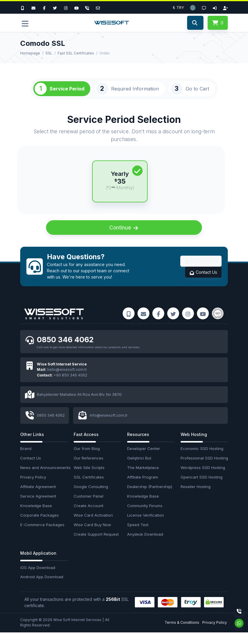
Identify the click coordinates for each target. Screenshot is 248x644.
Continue (124, 239)
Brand (26, 460)
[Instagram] (66, 7)
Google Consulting (91, 498)
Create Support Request (96, 546)
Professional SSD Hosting (204, 470)
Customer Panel (89, 508)
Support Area (201, 272)
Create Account (89, 517)
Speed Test (138, 536)
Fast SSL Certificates (76, 53)
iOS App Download (38, 579)
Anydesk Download (145, 546)
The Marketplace (143, 479)
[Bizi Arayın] (24, 7)
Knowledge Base (36, 517)
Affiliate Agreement (38, 498)
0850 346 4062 (66, 351)
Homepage (30, 53)
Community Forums (145, 517)
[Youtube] (76, 7)
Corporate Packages (40, 527)
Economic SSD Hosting (202, 460)
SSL (49, 53)
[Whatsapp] (239, 623)
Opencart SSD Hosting (202, 489)
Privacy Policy (33, 489)
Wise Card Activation (93, 527)
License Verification (146, 527)
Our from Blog (87, 460)
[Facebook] (44, 7)
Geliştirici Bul (139, 470)
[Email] (98, 7)
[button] (193, 7)
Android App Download (42, 589)
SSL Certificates (89, 489)
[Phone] (87, 7)
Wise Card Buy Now (92, 536)
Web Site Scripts (89, 479)
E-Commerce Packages (42, 536)
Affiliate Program (143, 489)
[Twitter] (55, 7)
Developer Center (144, 460)
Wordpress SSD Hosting (203, 479)
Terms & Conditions (182, 634)
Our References (89, 470)
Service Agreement (38, 508)
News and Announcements (44, 479)
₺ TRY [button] (179, 7)
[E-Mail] (33, 7)
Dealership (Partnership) (150, 498)
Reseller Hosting (196, 498)
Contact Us (203, 283)
